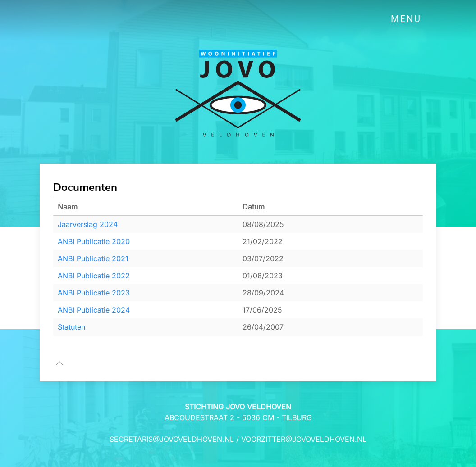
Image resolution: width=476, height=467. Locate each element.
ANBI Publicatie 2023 (94, 293)
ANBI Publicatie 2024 (94, 310)
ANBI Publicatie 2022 (94, 276)
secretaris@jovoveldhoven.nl (172, 439)
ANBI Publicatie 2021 (93, 258)
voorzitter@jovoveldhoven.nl (304, 439)
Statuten (71, 327)
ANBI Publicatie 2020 (94, 241)
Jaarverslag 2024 (88, 224)
